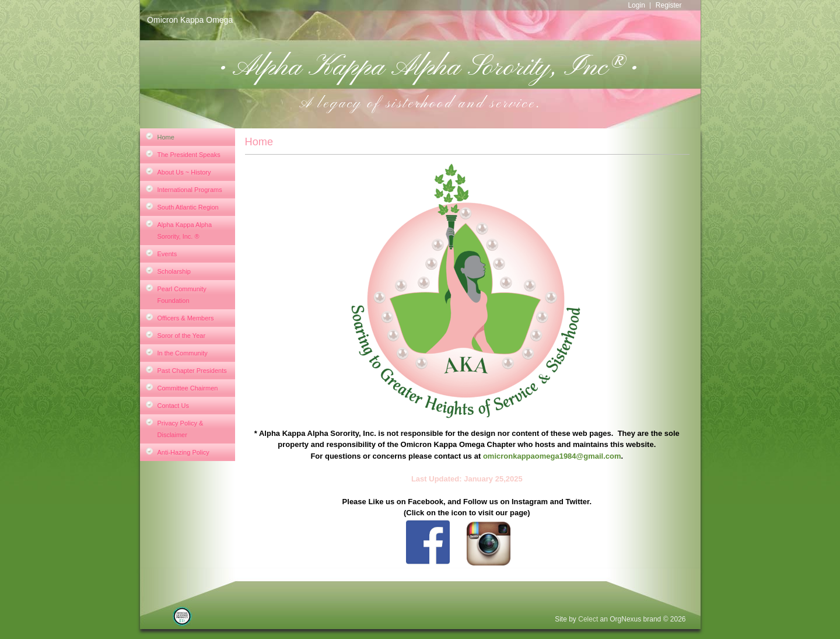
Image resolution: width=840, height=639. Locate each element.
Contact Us (173, 406)
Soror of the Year (182, 336)
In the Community (183, 353)
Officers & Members (186, 318)
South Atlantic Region (188, 207)
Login (636, 5)
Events (167, 254)
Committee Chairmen (188, 388)
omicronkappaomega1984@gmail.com (552, 456)
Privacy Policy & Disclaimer (181, 429)
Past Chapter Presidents (192, 371)
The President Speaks (189, 155)
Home (166, 137)
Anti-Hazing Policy (183, 452)
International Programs (190, 190)
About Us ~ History (184, 172)
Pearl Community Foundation (182, 295)
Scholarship (174, 271)
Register (669, 5)
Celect (588, 619)
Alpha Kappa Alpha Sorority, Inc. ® (185, 231)
